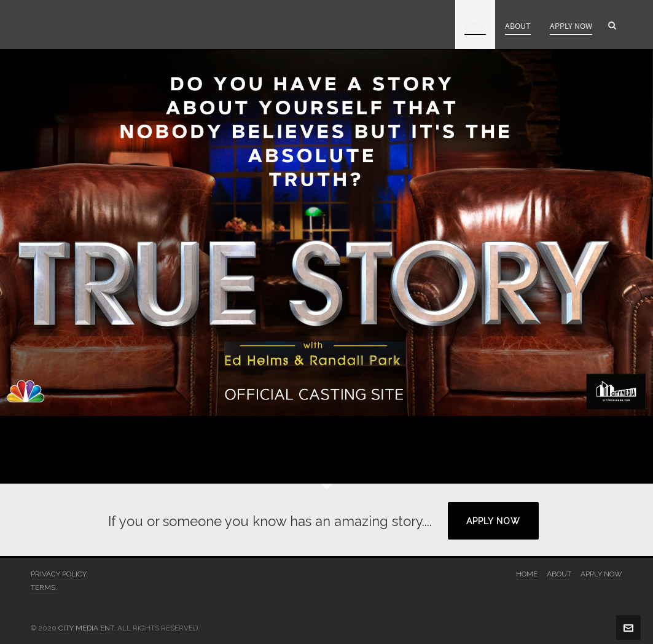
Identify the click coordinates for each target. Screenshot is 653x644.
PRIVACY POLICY (59, 574)
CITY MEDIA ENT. (87, 628)
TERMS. (44, 587)
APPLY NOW (493, 521)
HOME (527, 574)
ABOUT (559, 574)
